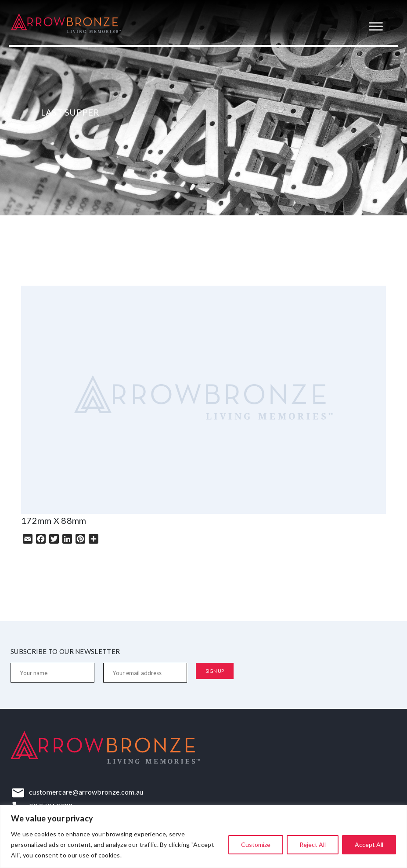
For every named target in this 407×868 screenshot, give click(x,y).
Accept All (369, 844)
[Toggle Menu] (376, 26)
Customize (256, 844)
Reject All (313, 844)
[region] (203, 837)
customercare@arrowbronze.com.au (86, 792)
